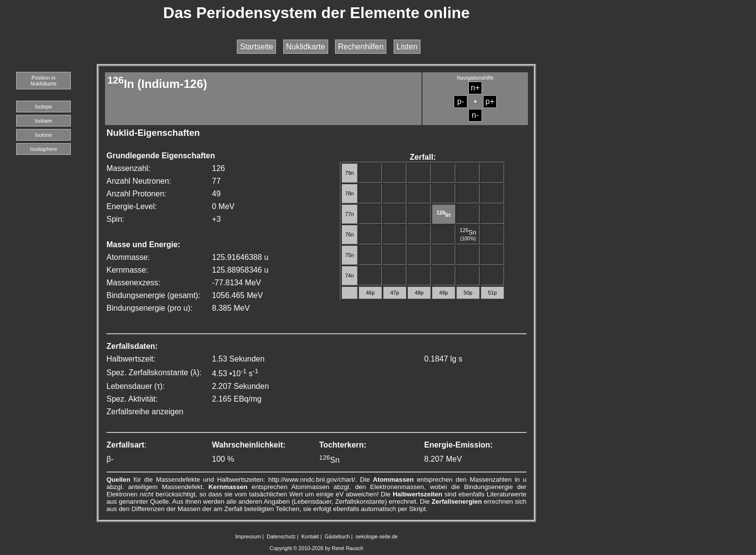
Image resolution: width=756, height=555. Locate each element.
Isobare (43, 121)
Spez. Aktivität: (132, 399)
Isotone (44, 135)
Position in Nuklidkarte (43, 81)
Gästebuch (337, 536)
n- (475, 115)
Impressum (248, 536)
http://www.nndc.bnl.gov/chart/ (312, 480)
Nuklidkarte (306, 47)
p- (461, 101)
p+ (490, 101)
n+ (475, 88)
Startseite (256, 47)
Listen (407, 47)
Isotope (44, 107)
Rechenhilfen (361, 47)
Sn (468, 232)
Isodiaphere (43, 149)
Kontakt (310, 536)
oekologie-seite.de (377, 536)
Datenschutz (281, 536)
